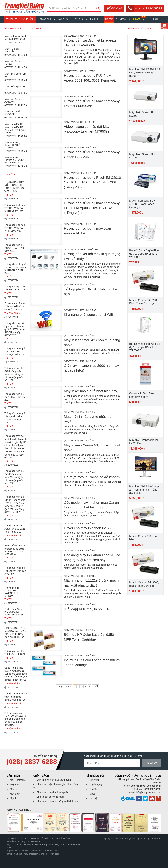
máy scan (55, 854)
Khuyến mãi (139, 19)
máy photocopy (31, 854)
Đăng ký (152, 763)
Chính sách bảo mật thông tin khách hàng (58, 801)
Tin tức (93, 789)
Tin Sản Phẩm (12, 313)
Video (123, 19)
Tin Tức (79, 19)
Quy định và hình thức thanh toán (54, 780)
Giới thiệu (63, 19)
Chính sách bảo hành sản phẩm (53, 792)
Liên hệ (155, 19)
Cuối (95, 686)
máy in (44, 854)
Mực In (14, 798)
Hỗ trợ (109, 19)
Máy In (13, 789)
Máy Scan (15, 794)
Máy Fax (14, 784)
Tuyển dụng (96, 784)
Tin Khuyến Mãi (13, 535)
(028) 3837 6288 (149, 8)
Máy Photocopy (18, 780)
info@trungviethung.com (149, 792)
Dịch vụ (94, 19)
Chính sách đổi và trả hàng (50, 797)
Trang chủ (45, 19)
